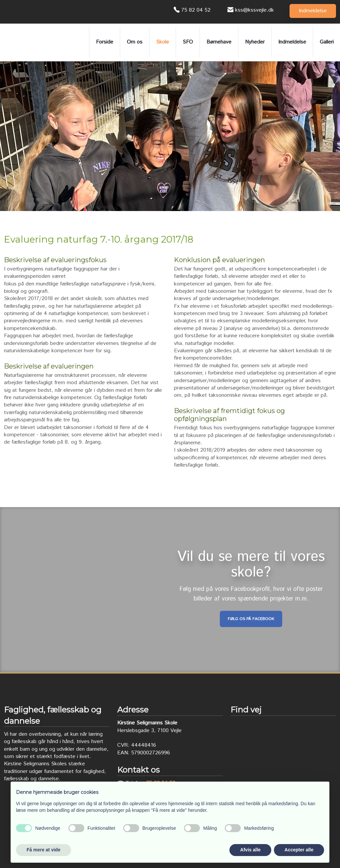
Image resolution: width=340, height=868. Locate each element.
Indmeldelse (292, 42)
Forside (105, 42)
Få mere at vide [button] (43, 850)
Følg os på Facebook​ (251, 619)
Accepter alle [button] (299, 850)
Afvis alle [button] (250, 850)
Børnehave (219, 42)
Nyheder (255, 42)
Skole (163, 42)
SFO (188, 42)
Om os (135, 42)
